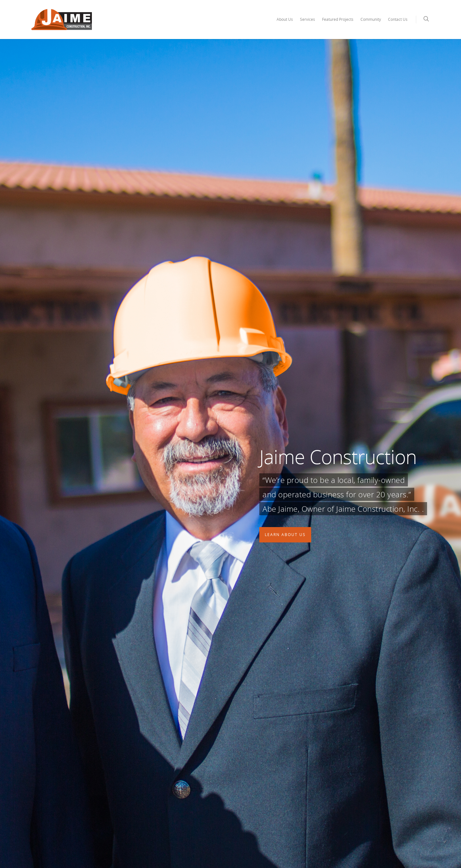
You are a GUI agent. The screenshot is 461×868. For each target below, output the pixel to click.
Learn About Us (285, 535)
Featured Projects (338, 19)
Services (307, 19)
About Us (285, 19)
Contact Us (398, 19)
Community (371, 19)
